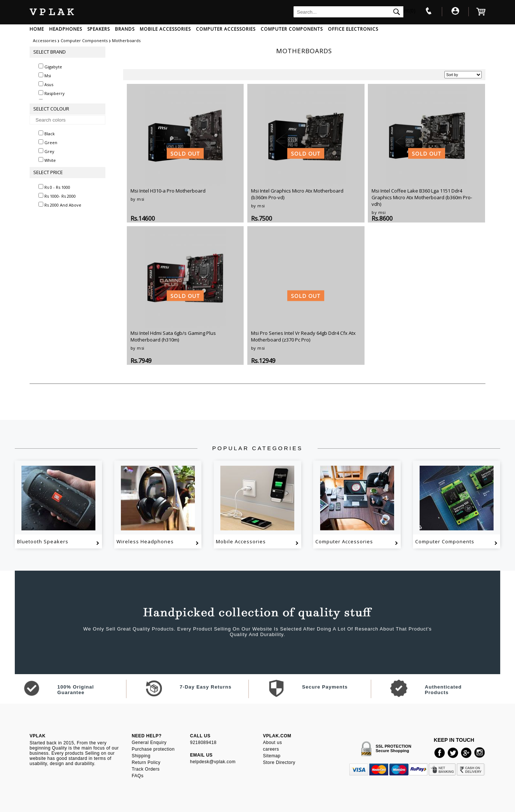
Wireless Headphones (145, 541)
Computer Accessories (344, 541)
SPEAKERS (99, 29)
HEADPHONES (66, 29)
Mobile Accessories (241, 541)
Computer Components (85, 40)
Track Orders (146, 769)
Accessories (45, 40)
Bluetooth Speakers (43, 541)
